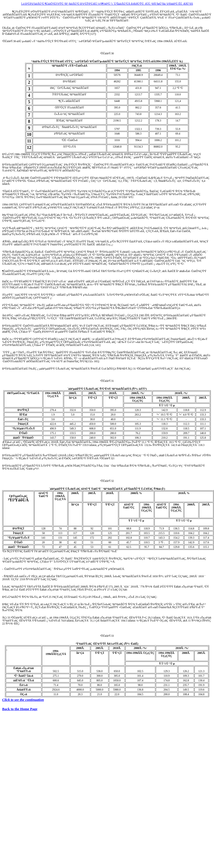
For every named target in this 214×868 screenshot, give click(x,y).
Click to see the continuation (23, 700)
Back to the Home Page (20, 709)
